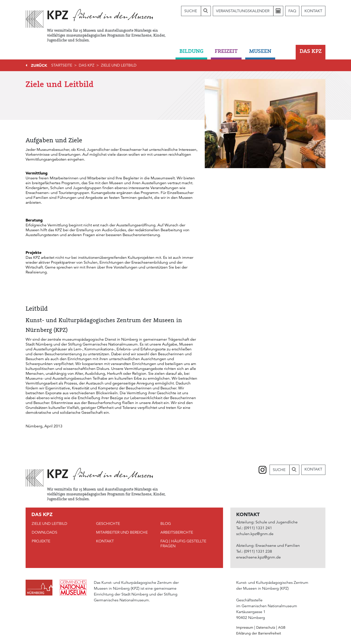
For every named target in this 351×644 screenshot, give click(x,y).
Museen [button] (260, 51)
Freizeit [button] (226, 51)
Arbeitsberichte (177, 532)
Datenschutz (266, 627)
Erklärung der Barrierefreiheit (259, 633)
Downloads (44, 532)
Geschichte (108, 524)
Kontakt (313, 11)
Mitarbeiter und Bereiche (122, 532)
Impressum (245, 627)
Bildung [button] (191, 51)
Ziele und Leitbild (119, 65)
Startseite (62, 65)
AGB (282, 627)
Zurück (39, 65)
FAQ (292, 11)
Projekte (41, 541)
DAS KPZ (87, 65)
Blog (166, 524)
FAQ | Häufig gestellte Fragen (183, 544)
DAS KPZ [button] (311, 51)
